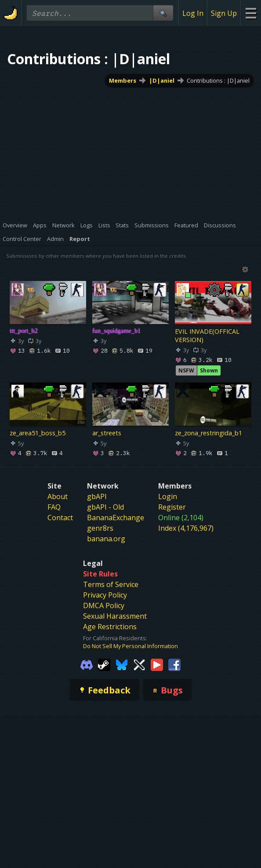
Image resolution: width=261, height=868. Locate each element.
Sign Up (224, 13)
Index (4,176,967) (186, 528)
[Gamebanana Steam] (104, 664)
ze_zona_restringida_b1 (208, 433)
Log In (193, 13)
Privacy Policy (105, 595)
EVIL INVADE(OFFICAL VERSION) (207, 336)
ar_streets (107, 433)
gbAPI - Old (105, 507)
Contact (60, 518)
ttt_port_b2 (24, 331)
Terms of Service (111, 584)
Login (168, 496)
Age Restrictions (110, 627)
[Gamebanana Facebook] (174, 664)
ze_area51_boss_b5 (38, 433)
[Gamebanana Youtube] (157, 664)
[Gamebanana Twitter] (139, 664)
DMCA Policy (104, 605)
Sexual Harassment (115, 616)
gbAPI (97, 496)
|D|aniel (162, 80)
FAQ (54, 507)
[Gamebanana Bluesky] (122, 664)
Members (123, 80)
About (58, 496)
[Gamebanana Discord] (87, 664)
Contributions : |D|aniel (218, 80)
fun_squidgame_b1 (116, 331)
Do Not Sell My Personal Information (130, 646)
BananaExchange (116, 518)
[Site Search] (163, 13)
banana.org (106, 539)
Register (172, 507)
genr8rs (100, 528)
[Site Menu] (251, 13)
